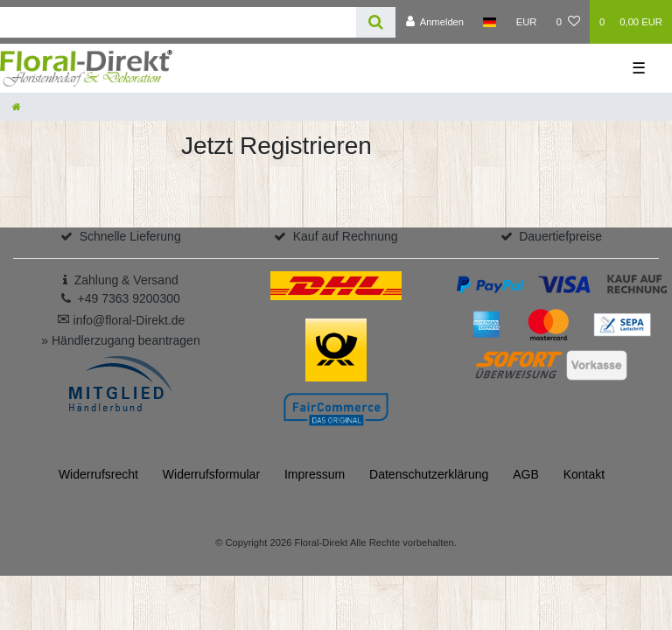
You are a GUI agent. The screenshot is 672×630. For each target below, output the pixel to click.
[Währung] (527, 22)
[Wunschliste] (568, 22)
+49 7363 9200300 (129, 298)
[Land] (490, 22)
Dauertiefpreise (560, 236)
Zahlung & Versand (126, 280)
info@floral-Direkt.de (121, 320)
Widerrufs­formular (211, 474)
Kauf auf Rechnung (346, 236)
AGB (526, 474)
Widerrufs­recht (98, 474)
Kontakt (584, 474)
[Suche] (376, 22)
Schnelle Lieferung (130, 236)
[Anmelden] (434, 22)
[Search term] (178, 22)
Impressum (315, 474)
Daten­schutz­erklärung (429, 474)
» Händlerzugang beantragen (120, 340)
